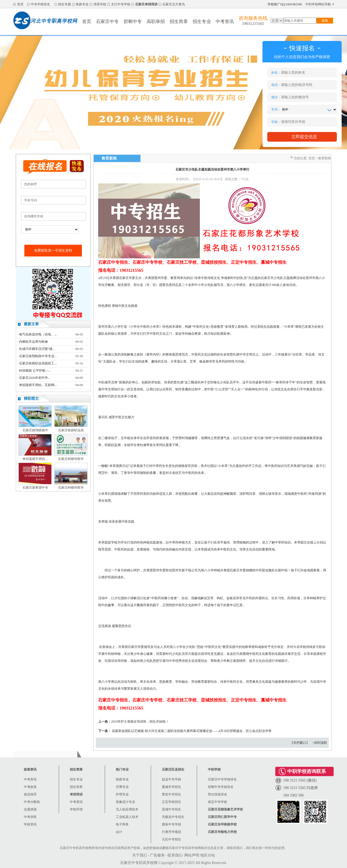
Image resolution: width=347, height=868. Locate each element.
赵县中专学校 (171, 779)
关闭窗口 (300, 743)
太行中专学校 (121, 4)
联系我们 (175, 855)
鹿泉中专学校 (171, 824)
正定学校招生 (171, 802)
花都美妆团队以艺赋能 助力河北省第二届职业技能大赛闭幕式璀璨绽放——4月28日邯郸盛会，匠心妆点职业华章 (192, 731)
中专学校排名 (40, 4)
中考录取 (30, 817)
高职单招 (156, 22)
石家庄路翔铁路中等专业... (38, 356)
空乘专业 (122, 787)
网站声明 (192, 855)
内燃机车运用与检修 (33, 342)
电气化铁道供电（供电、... (38, 334)
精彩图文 (31, 399)
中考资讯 (225, 22)
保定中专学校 (218, 802)
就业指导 (30, 794)
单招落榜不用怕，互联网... (38, 385)
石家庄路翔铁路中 (35, 430)
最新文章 (31, 324)
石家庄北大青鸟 (174, 4)
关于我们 (140, 855)
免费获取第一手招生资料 (53, 250)
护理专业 (122, 794)
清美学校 (100, 4)
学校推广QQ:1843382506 (285, 4)
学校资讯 (30, 824)
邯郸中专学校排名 (221, 787)
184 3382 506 (294, 795)
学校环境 (76, 809)
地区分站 (208, 855)
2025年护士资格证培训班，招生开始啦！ (140, 722)
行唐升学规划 (171, 832)
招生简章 (179, 22)
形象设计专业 (125, 802)
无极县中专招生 (173, 817)
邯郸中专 (133, 22)
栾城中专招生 (171, 809)
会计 (119, 832)
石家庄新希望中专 (35, 488)
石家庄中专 (107, 22)
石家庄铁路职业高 (71, 430)
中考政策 (30, 787)
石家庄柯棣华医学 (71, 459)
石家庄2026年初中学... (35, 378)
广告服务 (157, 855)
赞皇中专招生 (171, 794)
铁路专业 (82, 4)
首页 (20, 4)
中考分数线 (32, 802)
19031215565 (253, 24)
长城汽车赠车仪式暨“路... (37, 349)
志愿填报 (30, 809)
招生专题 (64, 4)
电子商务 (122, 824)
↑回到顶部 (320, 743)
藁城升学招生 (171, 787)
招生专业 (202, 22)
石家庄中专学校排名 (222, 779)
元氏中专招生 (171, 839)
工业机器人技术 (127, 817)
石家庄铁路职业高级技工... (38, 363)
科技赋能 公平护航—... (35, 371)
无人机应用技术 (127, 809)
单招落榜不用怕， (35, 459)
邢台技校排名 (218, 794)
